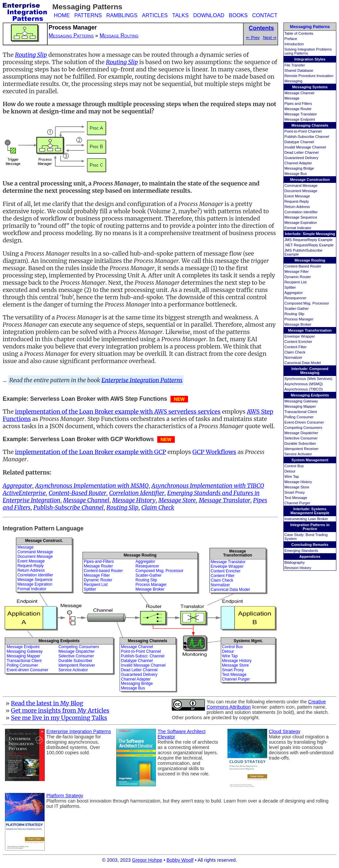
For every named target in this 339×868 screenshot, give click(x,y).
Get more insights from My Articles (60, 711)
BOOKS (238, 15)
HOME (62, 15)
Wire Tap (292, 476)
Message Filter (296, 271)
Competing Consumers (303, 428)
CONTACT (265, 15)
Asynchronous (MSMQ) (304, 384)
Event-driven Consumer (27, 670)
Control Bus (294, 466)
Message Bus (296, 174)
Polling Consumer (299, 417)
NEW (179, 399)
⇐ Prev (253, 38)
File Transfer (295, 65)
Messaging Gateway (301, 401)
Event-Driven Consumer (304, 422)
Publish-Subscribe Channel (307, 137)
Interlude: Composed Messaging (310, 371)
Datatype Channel (299, 142)
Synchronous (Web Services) (308, 379)
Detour (290, 471)
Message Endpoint (300, 119)
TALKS (180, 15)
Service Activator (298, 454)
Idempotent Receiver (301, 449)
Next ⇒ (270, 38)
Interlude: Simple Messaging (310, 234)
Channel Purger (297, 503)
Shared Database (299, 70)
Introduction (294, 44)
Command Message (301, 186)
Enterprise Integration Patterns (142, 380)
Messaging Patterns (310, 27)
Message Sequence (301, 217)
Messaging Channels (310, 125)
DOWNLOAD (209, 15)
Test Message (296, 498)
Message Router (298, 109)
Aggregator (293, 293)
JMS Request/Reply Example (309, 240)
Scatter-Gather (296, 309)
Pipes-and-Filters (99, 561)
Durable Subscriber (300, 443)
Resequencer (295, 298)
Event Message (297, 196)
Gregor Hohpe (147, 860)
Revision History (298, 568)
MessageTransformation (238, 553)
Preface (291, 39)
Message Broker (298, 324)
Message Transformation (310, 330)
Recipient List (295, 282)
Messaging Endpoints (310, 395)
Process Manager (299, 319)
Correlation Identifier (301, 212)
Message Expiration (301, 223)
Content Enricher (298, 342)
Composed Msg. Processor (307, 303)
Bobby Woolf (180, 860)
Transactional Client (301, 412)
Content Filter (295, 347)
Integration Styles (310, 59)
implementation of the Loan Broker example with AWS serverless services (118, 412)
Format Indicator (298, 228)
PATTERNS (88, 15)
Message (292, 98)
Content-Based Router (303, 266)
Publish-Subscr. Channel (143, 656)
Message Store (297, 487)
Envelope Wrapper (300, 336)
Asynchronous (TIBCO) (304, 389)
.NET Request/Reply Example (309, 245)
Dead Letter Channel (301, 152)
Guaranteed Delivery (301, 158)
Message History (298, 482)
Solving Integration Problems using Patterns (308, 51)
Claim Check (295, 352)
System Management (310, 460)
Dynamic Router (298, 277)
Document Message (301, 191)
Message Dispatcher (301, 433)
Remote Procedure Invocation (309, 76)
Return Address (297, 207)
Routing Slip (294, 314)
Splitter (290, 287)
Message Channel (299, 93)
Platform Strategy (65, 796)
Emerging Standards (301, 551)
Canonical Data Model (303, 363)
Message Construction (310, 180)
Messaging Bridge (299, 168)
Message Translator (301, 114)
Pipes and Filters (298, 103)
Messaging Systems (310, 87)
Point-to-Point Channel (303, 131)
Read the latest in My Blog (47, 703)
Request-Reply (297, 201)
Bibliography (295, 562)
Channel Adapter (298, 163)
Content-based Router (103, 571)
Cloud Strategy (285, 731)
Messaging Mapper (300, 406)
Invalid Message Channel (305, 147)
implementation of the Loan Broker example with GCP (91, 452)
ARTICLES (155, 15)
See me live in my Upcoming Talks (59, 718)
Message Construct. (44, 541)
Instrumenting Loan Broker (306, 519)
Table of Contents (299, 33)
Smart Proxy (295, 492)
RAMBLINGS (122, 15)
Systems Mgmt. (248, 641)
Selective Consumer (301, 438)
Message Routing (310, 260)
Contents (261, 28)
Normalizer (293, 357)
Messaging (293, 81)
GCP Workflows (214, 452)
